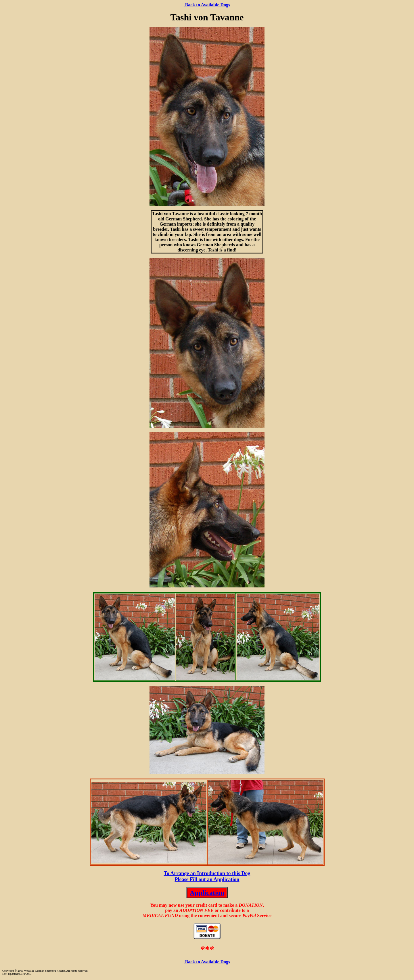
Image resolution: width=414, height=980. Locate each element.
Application (207, 893)
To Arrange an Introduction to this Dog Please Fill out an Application (207, 876)
